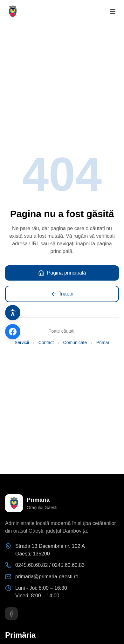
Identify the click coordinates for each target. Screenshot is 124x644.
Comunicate (75, 342)
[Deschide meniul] (113, 11)
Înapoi (62, 294)
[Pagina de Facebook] (13, 332)
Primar (103, 342)
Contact (46, 342)
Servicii (22, 342)
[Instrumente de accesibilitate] (13, 313)
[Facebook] (11, 614)
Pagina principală (62, 273)
